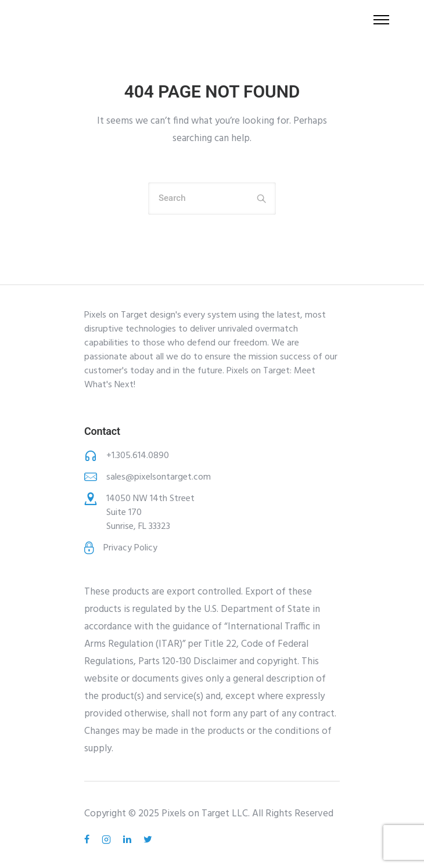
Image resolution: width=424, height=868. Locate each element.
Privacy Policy (130, 548)
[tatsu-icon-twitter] (148, 840)
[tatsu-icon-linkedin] (129, 840)
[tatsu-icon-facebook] (89, 840)
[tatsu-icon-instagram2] (108, 840)
